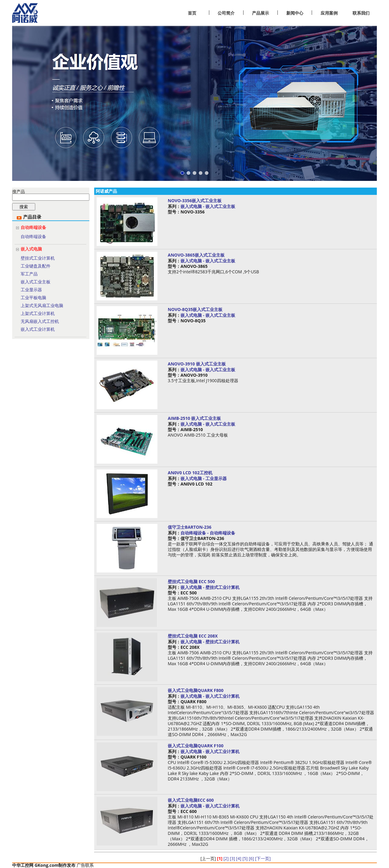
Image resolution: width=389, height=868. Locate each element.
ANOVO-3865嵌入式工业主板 (196, 255)
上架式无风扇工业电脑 (42, 305)
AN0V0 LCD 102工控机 (190, 473)
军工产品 (29, 274)
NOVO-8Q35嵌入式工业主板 (195, 309)
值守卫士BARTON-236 (189, 527)
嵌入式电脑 (31, 249)
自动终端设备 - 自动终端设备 (208, 533)
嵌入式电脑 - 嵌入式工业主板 (208, 206)
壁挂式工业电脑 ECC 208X (193, 636)
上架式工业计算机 (38, 313)
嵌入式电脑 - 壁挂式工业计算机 (210, 587)
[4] (239, 858)
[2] (226, 858)
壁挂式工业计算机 (38, 258)
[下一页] (263, 858)
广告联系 (85, 865)
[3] (232, 858)
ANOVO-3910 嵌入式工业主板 (197, 364)
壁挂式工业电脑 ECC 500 (191, 581)
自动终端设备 (33, 227)
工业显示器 (31, 290)
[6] (251, 858)
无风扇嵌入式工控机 (40, 321)
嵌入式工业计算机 (38, 329)
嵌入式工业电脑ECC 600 (191, 800)
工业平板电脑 (33, 297)
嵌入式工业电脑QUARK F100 (196, 746)
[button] (182, 173)
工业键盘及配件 (36, 266)
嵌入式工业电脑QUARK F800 (196, 690)
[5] (245, 858)
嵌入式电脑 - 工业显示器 (204, 478)
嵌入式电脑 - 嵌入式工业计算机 (210, 696)
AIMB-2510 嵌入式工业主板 (194, 418)
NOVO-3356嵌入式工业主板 (195, 201)
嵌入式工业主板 (36, 282)
